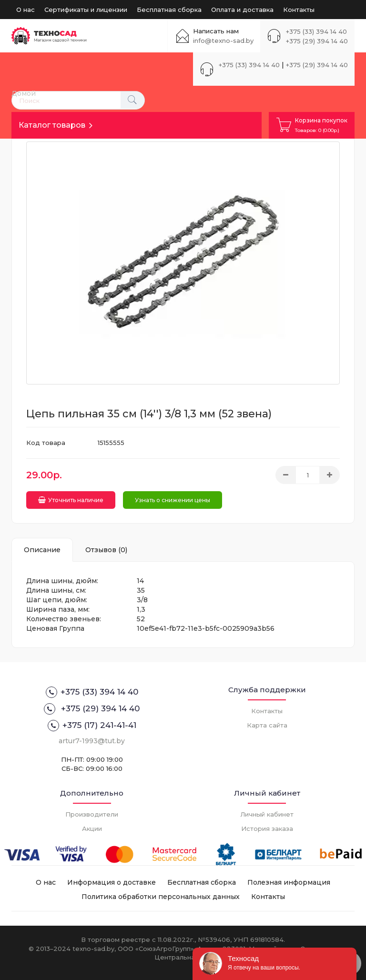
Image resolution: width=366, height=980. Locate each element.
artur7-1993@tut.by (92, 741)
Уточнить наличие (71, 500)
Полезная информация (289, 882)
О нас (25, 10)
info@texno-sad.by (223, 40)
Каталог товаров (52, 125)
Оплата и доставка (242, 10)
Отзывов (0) (106, 550)
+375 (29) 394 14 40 (317, 41)
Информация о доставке (112, 882)
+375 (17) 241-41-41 (92, 726)
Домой (24, 93)
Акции (92, 828)
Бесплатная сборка (169, 10)
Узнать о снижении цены (173, 500)
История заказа (267, 828)
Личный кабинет (267, 814)
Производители (92, 814)
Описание (42, 550)
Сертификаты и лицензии (86, 10)
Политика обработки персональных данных (161, 897)
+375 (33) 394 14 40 (316, 31)
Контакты (299, 10)
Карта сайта (267, 725)
